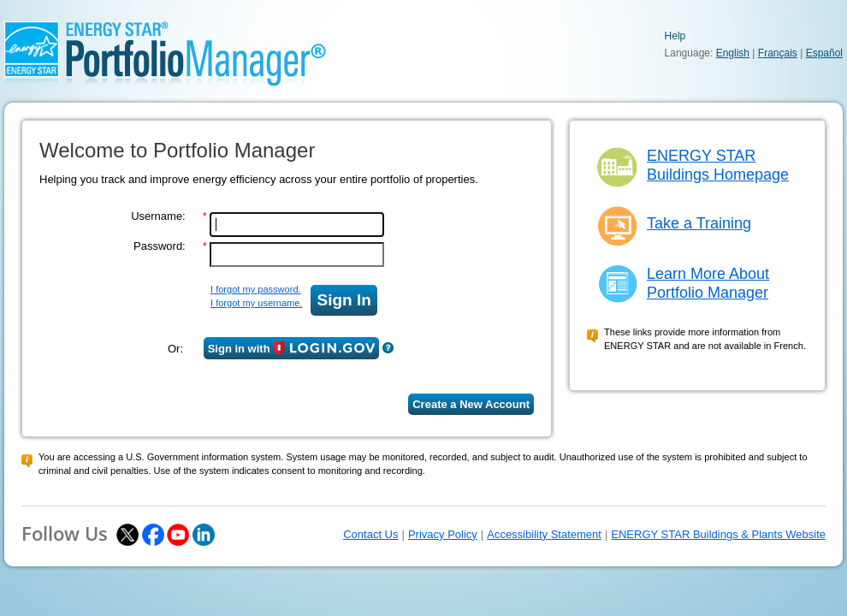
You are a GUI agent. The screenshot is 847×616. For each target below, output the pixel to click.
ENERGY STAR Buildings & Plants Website (718, 534)
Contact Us (370, 534)
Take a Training (699, 223)
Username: (158, 216)
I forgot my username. (256, 303)
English (733, 53)
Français (778, 53)
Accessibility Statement (544, 534)
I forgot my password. (256, 289)
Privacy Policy (443, 534)
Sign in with (291, 348)
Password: (160, 246)
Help (675, 36)
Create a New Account (471, 404)
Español (824, 53)
